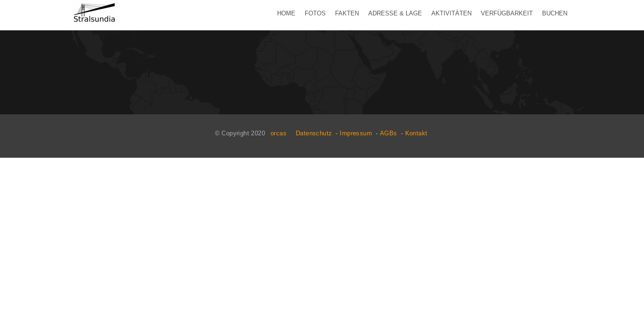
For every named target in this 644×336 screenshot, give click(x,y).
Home (286, 13)
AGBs (389, 133)
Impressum (356, 133)
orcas (279, 133)
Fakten (347, 13)
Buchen (555, 13)
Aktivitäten (451, 13)
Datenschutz (314, 133)
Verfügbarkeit (507, 13)
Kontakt (416, 133)
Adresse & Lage (395, 13)
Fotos (315, 13)
